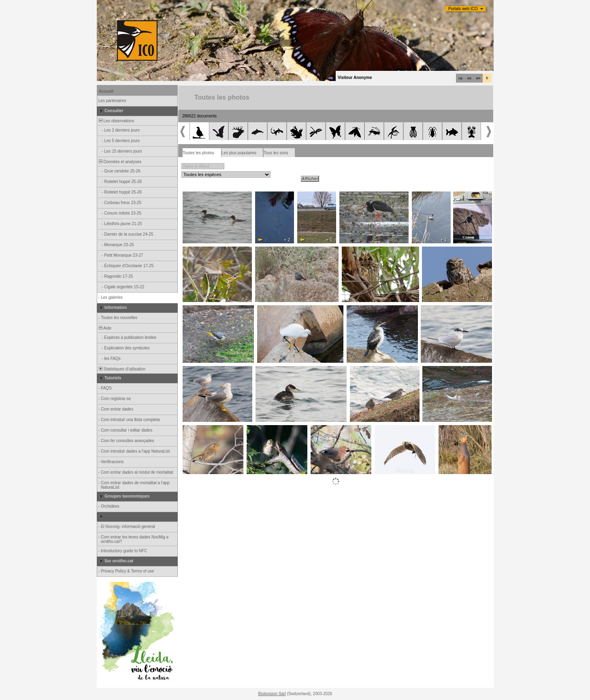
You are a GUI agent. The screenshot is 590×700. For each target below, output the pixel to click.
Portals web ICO (463, 9)
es (469, 78)
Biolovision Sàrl (272, 694)
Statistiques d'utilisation (121, 369)
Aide (104, 328)
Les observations (116, 121)
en (478, 78)
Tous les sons (276, 153)
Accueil (106, 91)
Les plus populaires (239, 153)
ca (460, 78)
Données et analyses (119, 162)
